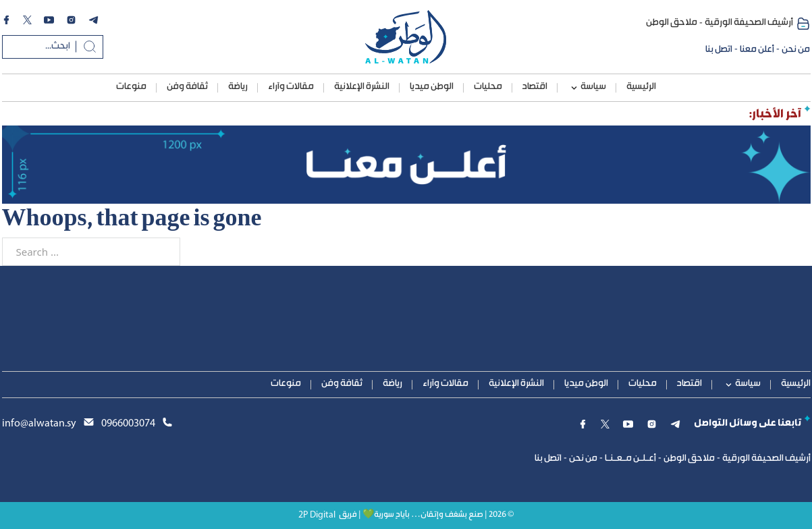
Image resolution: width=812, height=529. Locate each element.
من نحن (796, 50)
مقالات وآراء (291, 87)
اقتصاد (535, 87)
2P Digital (317, 515)
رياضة (238, 87)
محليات (488, 87)
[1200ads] (406, 165)
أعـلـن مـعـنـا (630, 459)
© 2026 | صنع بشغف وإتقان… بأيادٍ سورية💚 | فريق (426, 515)
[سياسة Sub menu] (574, 88)
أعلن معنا (757, 50)
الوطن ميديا (432, 87)
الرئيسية (641, 87)
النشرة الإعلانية (362, 87)
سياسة (593, 87)
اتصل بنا (719, 50)
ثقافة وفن (187, 87)
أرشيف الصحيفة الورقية (749, 23)
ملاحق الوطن (672, 23)
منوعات (131, 87)
